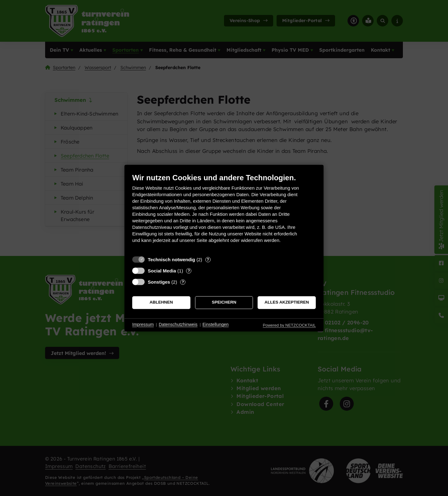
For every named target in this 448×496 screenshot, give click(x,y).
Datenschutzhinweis (178, 325)
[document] (224, 213)
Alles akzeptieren (287, 302)
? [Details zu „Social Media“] (189, 271)
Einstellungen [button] (216, 325)
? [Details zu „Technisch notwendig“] (208, 260)
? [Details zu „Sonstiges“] (183, 282)
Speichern (224, 302)
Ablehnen (161, 302)
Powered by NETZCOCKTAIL (289, 325)
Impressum (143, 325)
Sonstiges (159, 282)
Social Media (162, 271)
